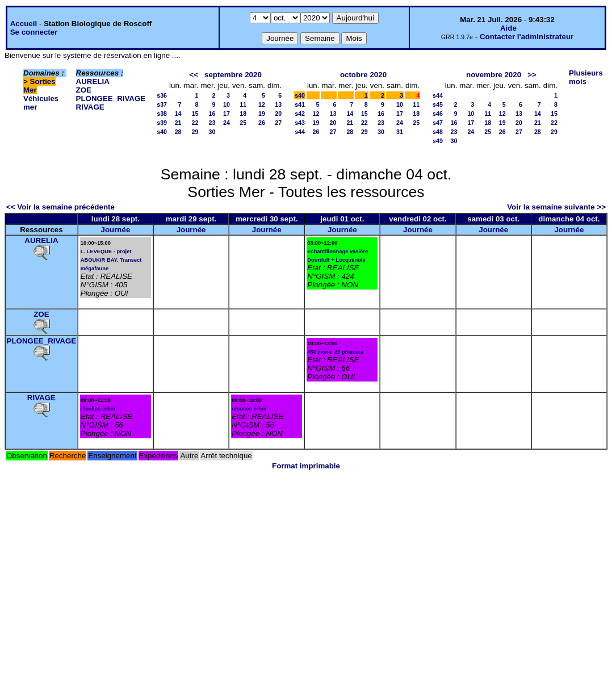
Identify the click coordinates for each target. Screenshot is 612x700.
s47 (438, 123)
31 (400, 132)
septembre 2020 (233, 75)
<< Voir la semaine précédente (60, 207)
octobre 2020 (363, 75)
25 (243, 123)
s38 (162, 114)
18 (243, 114)
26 (262, 123)
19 (262, 114)
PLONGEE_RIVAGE (111, 98)
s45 (438, 104)
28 (178, 132)
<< (194, 75)
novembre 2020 (494, 75)
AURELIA (93, 81)
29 (195, 132)
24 (227, 123)
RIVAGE (90, 107)
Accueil (24, 24)
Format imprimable (306, 466)
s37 (162, 104)
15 (195, 114)
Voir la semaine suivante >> (556, 207)
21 (178, 123)
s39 (162, 123)
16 (212, 114)
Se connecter (34, 32)
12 (262, 104)
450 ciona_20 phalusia (335, 352)
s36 (162, 95)
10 (227, 104)
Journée (115, 230)
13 (278, 104)
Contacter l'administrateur (527, 37)
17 (227, 114)
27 (278, 123)
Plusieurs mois (586, 77)
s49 (438, 141)
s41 (300, 104)
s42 (300, 114)
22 (195, 123)
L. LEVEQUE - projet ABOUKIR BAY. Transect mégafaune (111, 260)
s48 (438, 132)
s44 (300, 132)
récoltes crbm (98, 409)
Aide (508, 28)
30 (212, 132)
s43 (300, 123)
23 (212, 123)
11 (243, 104)
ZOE (84, 90)
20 (278, 114)
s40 (162, 132)
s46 (438, 114)
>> (532, 75)
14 (178, 114)
